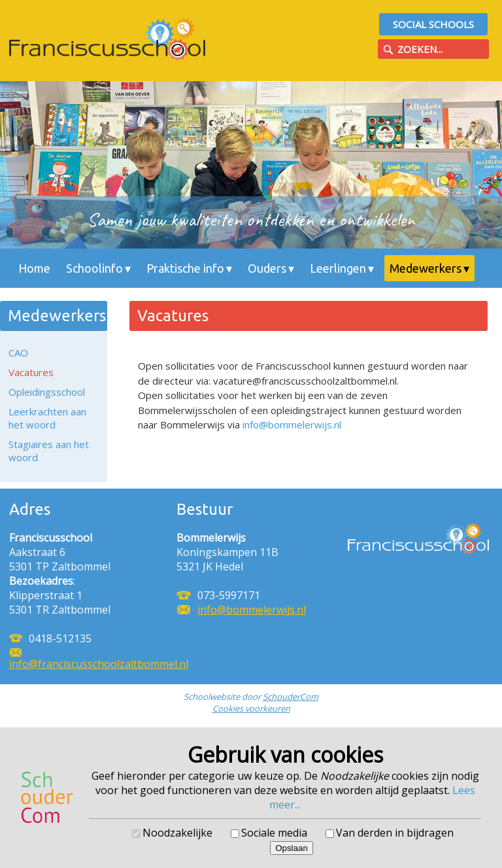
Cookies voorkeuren (251, 708)
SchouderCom (291, 697)
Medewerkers (426, 268)
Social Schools (433, 24)
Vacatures (31, 372)
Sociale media (274, 833)
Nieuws (38, 294)
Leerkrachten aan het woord (47, 418)
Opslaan (292, 848)
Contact (102, 294)
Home (34, 268)
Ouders (267, 268)
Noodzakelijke (177, 833)
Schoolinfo (94, 268)
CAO (18, 353)
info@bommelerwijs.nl (292, 425)
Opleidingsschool (47, 392)
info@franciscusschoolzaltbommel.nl (99, 664)
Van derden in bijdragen (395, 833)
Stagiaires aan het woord (49, 451)
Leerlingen (338, 268)
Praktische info (185, 268)
